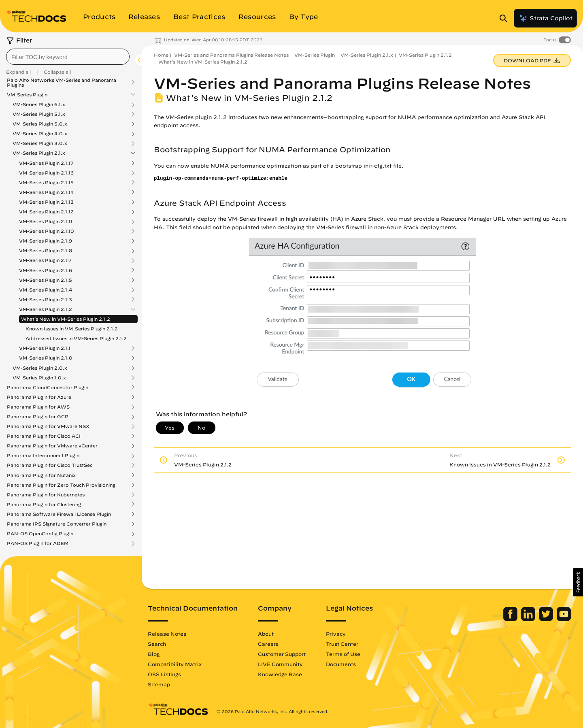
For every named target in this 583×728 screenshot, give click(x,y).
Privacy (336, 634)
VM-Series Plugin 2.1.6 (46, 270)
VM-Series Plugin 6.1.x (39, 104)
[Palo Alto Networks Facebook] (511, 619)
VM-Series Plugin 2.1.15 (46, 183)
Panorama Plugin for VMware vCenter (52, 446)
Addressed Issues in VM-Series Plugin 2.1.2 (76, 338)
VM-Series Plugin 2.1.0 (46, 358)
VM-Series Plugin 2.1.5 (46, 280)
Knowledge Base (280, 674)
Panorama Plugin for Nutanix (41, 475)
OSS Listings (164, 674)
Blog (154, 654)
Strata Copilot (545, 18)
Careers (268, 644)
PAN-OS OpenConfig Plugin (40, 534)
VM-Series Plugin (27, 95)
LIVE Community (280, 664)
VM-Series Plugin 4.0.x (40, 134)
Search (157, 644)
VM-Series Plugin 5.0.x (40, 124)
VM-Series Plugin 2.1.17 (46, 163)
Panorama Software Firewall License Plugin (59, 514)
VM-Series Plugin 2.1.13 (46, 202)
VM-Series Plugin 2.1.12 (46, 212)
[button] (578, 582)
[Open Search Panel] (506, 18)
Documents (341, 664)
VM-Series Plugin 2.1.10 (47, 231)
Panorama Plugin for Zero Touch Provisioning (61, 485)
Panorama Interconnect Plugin (43, 456)
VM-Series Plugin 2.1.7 (45, 260)
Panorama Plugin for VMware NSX (48, 426)
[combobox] (68, 57)
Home (161, 55)
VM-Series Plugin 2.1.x (39, 153)
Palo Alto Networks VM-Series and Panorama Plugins (62, 83)
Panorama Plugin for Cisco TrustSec (50, 465)
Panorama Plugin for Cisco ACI (44, 436)
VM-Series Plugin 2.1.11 (46, 221)
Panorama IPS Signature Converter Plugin (57, 524)
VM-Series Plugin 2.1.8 (46, 251)
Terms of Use (343, 654)
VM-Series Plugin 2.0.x (40, 368)
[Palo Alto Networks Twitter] (547, 619)
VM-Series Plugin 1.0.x (39, 378)
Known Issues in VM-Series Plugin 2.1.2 (72, 329)
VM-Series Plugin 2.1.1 (45, 348)
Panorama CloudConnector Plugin (48, 387)
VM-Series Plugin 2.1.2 (46, 309)
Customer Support (282, 654)
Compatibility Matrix (175, 664)
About (266, 634)
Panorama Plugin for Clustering (44, 504)
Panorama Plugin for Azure (39, 397)
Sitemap (159, 684)
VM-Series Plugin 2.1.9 (46, 241)
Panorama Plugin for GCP (38, 417)
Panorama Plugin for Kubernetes (46, 495)
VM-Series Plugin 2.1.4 (46, 290)
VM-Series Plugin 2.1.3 (46, 300)
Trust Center (342, 644)
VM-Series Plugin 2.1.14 (46, 192)
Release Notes (167, 634)
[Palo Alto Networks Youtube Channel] (564, 619)
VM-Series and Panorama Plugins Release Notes (231, 55)
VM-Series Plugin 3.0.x (40, 143)
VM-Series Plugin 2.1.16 (46, 173)
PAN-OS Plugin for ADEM (38, 543)
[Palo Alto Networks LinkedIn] (529, 619)
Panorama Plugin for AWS (38, 407)
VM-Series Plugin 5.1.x (39, 114)
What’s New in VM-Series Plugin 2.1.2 (66, 319)
